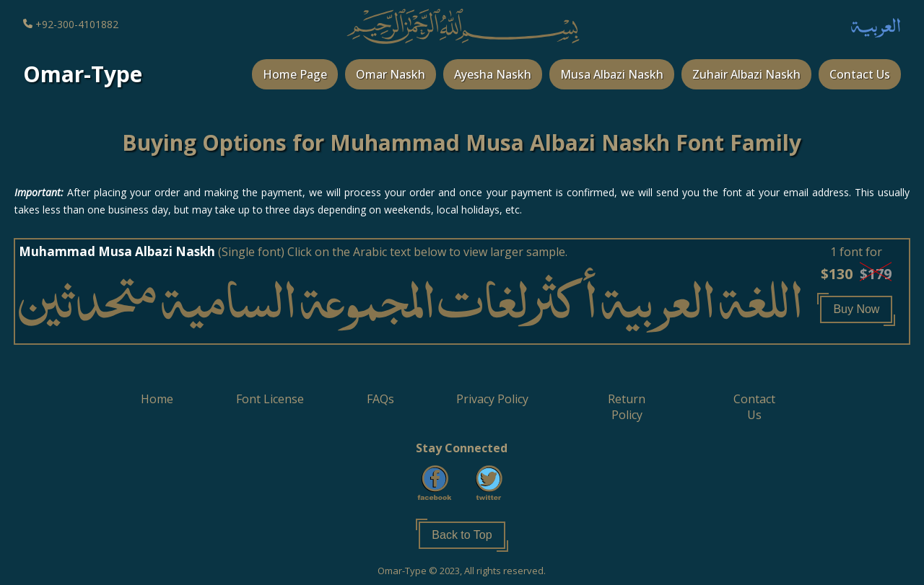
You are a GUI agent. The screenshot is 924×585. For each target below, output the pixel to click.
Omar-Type (83, 74)
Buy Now (856, 309)
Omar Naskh (391, 74)
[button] (856, 308)
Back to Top (462, 535)
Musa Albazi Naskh (612, 74)
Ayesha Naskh (493, 74)
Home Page (295, 74)
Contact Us (860, 74)
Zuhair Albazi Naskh (746, 74)
